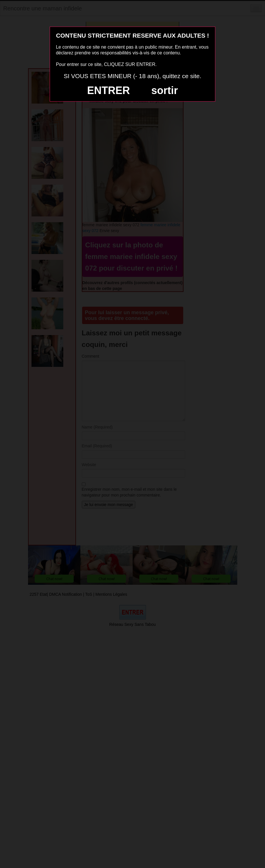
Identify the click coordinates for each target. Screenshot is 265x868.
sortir (164, 90)
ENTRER (109, 90)
